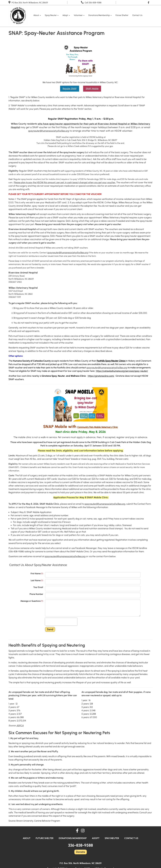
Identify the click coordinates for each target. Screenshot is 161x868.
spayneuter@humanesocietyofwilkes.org (49, 131)
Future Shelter (122, 15)
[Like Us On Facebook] (149, 3)
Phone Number (36, 594)
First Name (37, 574)
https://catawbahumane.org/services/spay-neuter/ (122, 371)
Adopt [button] (66, 15)
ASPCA (20, 726)
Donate (81, 852)
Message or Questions (32, 601)
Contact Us (137, 15)
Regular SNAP (70, 89)
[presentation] (61, 622)
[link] (98, 427)
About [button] (37, 15)
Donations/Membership (73, 838)
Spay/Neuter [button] (52, 15)
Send (50, 629)
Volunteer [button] (79, 15)
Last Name (37, 580)
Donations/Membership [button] (100, 15)
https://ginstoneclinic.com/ (101, 376)
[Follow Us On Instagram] (83, 831)
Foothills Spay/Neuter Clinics (111, 361)
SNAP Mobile (92, 89)
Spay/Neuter (112, 838)
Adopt (96, 838)
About (27, 838)
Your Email (38, 587)
